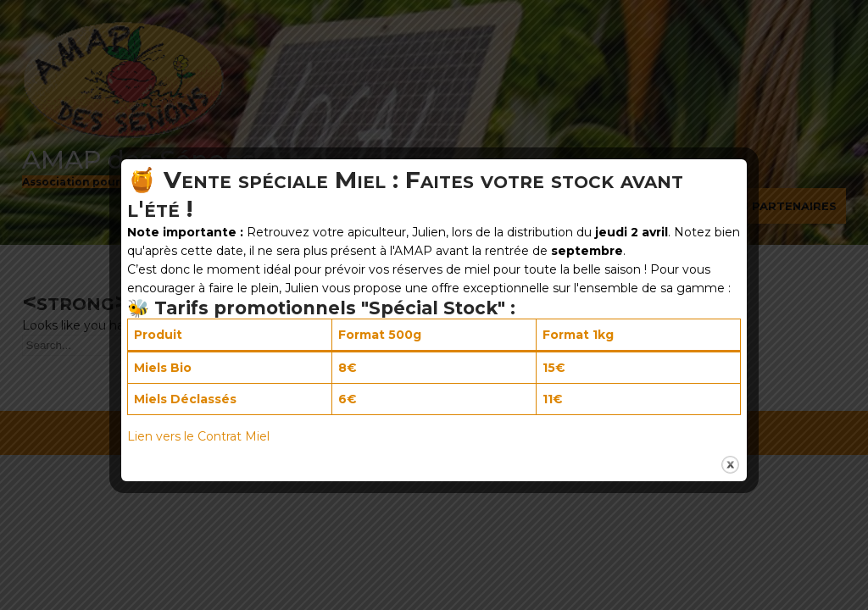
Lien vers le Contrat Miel (198, 436)
